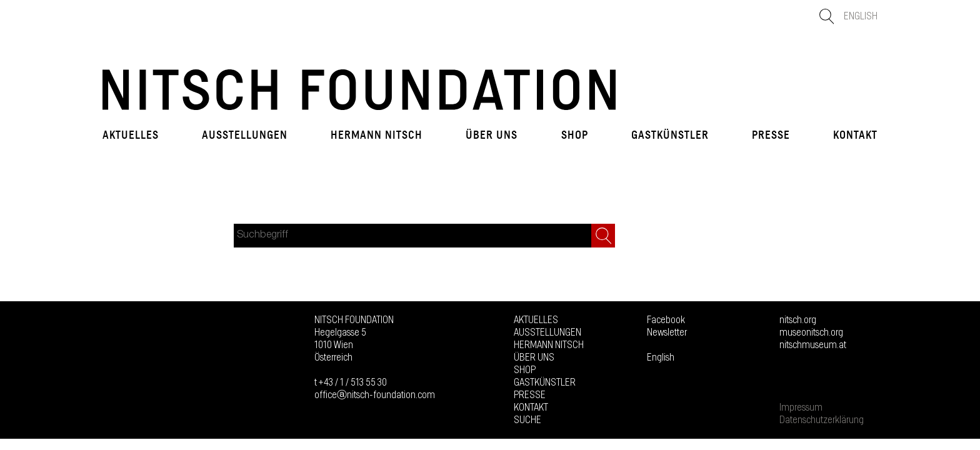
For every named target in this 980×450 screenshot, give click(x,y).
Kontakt (855, 135)
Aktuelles (131, 135)
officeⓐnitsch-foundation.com (375, 395)
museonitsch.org (811, 332)
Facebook (666, 320)
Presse (771, 135)
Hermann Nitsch (377, 135)
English (861, 16)
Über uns (492, 135)
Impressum (801, 407)
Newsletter (667, 332)
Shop (575, 135)
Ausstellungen (245, 135)
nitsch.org (798, 320)
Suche (527, 420)
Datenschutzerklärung (822, 420)
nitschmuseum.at (813, 345)
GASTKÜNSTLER (670, 135)
